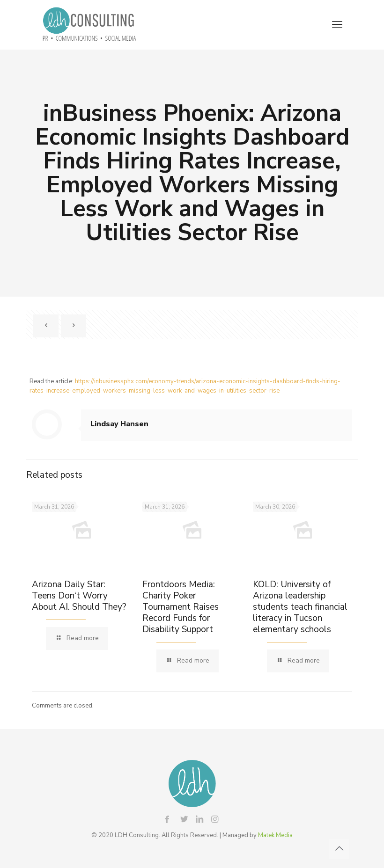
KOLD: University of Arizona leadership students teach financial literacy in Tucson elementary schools (300, 607)
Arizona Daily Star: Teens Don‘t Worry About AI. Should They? (79, 596)
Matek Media (275, 835)
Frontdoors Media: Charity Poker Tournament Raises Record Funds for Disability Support (181, 607)
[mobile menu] (337, 25)
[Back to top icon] (339, 849)
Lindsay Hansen (119, 424)
